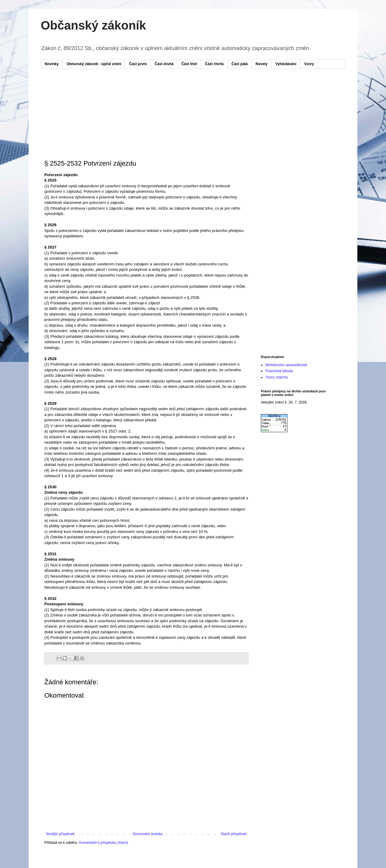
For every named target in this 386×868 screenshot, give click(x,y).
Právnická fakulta (279, 371)
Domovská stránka (148, 834)
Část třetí (189, 64)
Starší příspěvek (234, 834)
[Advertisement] (160, 91)
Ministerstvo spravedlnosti (286, 365)
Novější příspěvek (60, 834)
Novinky (52, 64)
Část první (138, 64)
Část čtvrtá (214, 64)
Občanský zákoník (93, 25)
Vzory (309, 64)
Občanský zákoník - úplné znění (94, 64)
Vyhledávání (286, 64)
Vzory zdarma (277, 377)
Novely (262, 64)
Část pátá (240, 64)
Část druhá (164, 64)
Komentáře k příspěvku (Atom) (104, 843)
